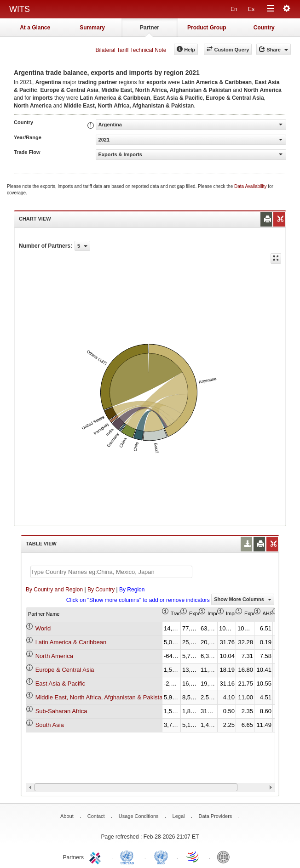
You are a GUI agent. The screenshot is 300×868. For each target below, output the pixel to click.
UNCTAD (129, 857)
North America (54, 656)
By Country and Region (54, 590)
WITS (20, 9)
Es (251, 9)
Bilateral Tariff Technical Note (131, 50)
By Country (101, 590)
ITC (97, 857)
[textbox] (111, 572)
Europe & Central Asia (65, 670)
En (234, 9)
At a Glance (35, 28)
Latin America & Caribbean (71, 642)
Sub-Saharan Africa (61, 711)
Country (264, 28)
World (43, 628)
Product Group (207, 28)
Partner (150, 28)
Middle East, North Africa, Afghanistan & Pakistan (101, 697)
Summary (92, 28)
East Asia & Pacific (60, 684)
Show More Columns (243, 599)
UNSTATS (161, 857)
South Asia (50, 725)
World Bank (225, 857)
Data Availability (251, 186)
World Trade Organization (193, 857)
